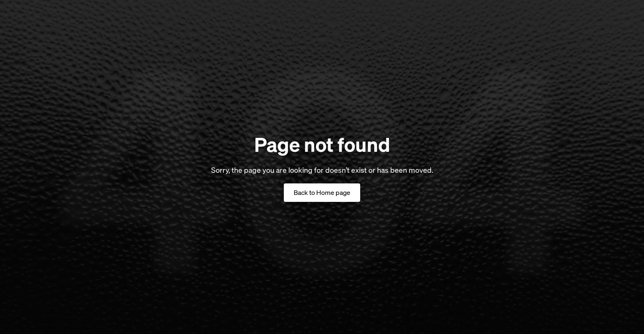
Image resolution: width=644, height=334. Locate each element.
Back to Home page (322, 192)
